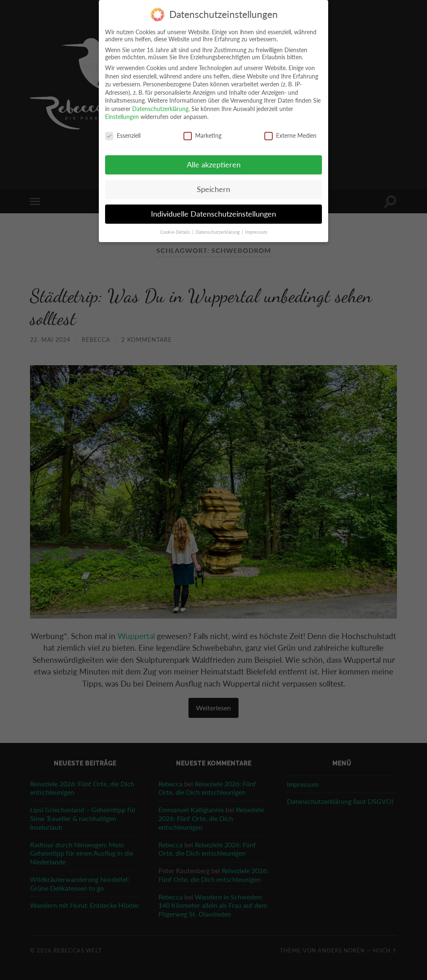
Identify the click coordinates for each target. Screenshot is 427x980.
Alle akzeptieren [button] (214, 163)
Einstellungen (122, 115)
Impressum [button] (256, 230)
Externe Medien (290, 134)
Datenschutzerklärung (160, 107)
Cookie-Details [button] (176, 230)
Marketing (202, 134)
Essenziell (123, 134)
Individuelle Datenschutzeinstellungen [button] (213, 213)
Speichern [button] (213, 188)
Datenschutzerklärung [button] (218, 230)
